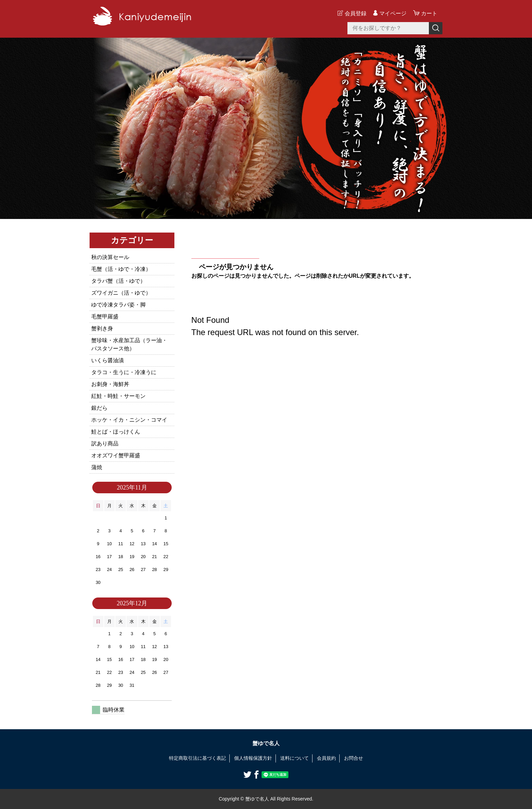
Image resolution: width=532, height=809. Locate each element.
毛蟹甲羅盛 (105, 317)
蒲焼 (97, 467)
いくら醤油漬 (108, 360)
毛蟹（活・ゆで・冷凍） (121, 269)
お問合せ (354, 758)
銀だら (99, 408)
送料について (294, 758)
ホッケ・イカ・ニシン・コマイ (129, 420)
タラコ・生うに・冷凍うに (124, 372)
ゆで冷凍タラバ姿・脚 (118, 305)
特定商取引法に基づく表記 (197, 758)
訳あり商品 (105, 444)
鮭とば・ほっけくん (116, 432)
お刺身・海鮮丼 (110, 384)
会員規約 (326, 758)
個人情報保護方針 (253, 758)
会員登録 (356, 13)
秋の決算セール (110, 257)
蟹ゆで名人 (266, 743)
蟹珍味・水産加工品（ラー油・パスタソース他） (129, 344)
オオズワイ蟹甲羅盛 (116, 455)
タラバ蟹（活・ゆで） (118, 281)
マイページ (393, 13)
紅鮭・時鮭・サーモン (118, 396)
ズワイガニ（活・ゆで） (121, 293)
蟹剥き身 (102, 328)
